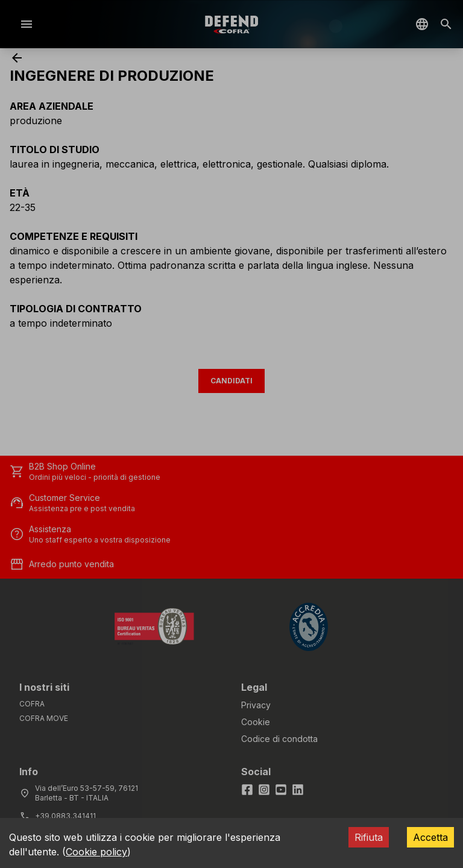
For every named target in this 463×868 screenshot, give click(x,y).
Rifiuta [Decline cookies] (369, 837)
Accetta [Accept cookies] (430, 837)
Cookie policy (96, 852)
